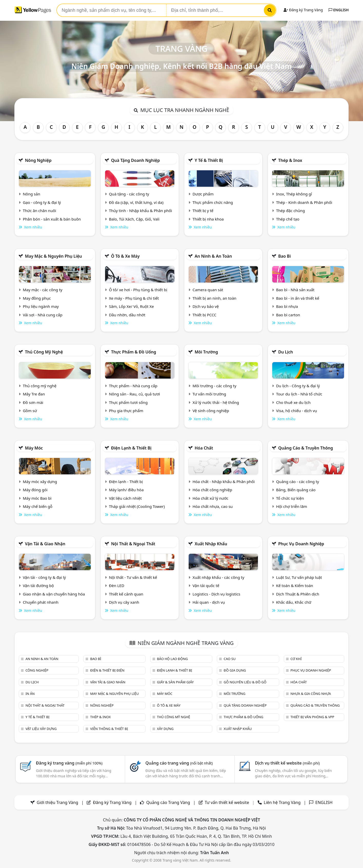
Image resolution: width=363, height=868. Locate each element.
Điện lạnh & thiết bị (131, 448)
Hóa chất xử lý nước (210, 498)
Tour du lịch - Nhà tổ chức (299, 394)
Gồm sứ (30, 411)
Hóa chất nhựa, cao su (213, 506)
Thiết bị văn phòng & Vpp (312, 717)
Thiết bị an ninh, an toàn (214, 298)
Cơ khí (296, 659)
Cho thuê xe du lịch (293, 402)
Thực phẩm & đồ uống (134, 352)
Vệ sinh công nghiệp (211, 411)
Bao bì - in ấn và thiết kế (298, 298)
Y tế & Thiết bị (209, 160)
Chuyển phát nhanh (41, 602)
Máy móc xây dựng (40, 482)
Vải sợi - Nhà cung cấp (43, 315)
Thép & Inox (290, 160)
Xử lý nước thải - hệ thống (216, 402)
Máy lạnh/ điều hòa (126, 490)
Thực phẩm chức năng (213, 202)
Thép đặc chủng (290, 211)
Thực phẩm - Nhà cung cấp (133, 386)
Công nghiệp (37, 670)
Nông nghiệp (38, 160)
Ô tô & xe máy (125, 256)
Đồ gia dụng (235, 670)
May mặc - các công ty (43, 290)
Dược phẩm (203, 194)
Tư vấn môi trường (209, 394)
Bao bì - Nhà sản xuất (295, 290)
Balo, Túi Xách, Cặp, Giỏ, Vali (134, 219)
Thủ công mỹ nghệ (44, 352)
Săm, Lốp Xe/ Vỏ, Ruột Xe (131, 306)
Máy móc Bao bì (37, 498)
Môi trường (206, 352)
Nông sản (32, 194)
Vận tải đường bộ (38, 585)
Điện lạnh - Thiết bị (126, 482)
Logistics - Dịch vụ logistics (216, 594)
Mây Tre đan (34, 394)
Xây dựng (165, 729)
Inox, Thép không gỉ (294, 194)
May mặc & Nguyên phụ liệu (53, 256)
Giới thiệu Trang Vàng (57, 802)
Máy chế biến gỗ (38, 506)
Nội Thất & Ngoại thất (133, 544)
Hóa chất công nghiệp (212, 490)
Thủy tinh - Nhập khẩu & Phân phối (140, 211)
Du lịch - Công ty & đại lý (298, 386)
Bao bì (284, 256)
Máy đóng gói (35, 490)
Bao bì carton (288, 315)
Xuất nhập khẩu (211, 544)
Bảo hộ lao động (172, 659)
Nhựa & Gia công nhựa (311, 694)
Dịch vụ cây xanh (124, 602)
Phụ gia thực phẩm (126, 411)
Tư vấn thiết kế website (228, 802)
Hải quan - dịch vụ (209, 602)
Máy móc (34, 448)
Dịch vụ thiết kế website (287, 763)
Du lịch (286, 352)
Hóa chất (204, 448)
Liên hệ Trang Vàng (282, 802)
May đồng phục (37, 298)
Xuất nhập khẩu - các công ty (218, 577)
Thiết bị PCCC (204, 315)
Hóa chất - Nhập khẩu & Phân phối (224, 482)
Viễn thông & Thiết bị (109, 729)
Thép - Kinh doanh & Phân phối (304, 202)
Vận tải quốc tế (206, 585)
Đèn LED (117, 585)
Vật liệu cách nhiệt (125, 498)
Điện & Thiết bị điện (107, 670)
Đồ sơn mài (33, 402)
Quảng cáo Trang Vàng (168, 802)
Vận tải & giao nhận (45, 544)
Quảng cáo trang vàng (179, 763)
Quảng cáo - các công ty (298, 482)
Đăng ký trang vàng (69, 763)
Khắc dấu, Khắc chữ (294, 602)
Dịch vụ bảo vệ (206, 306)
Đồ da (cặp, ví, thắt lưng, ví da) (136, 202)
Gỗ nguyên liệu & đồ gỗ (245, 682)
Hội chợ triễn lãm (292, 506)
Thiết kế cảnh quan (126, 594)
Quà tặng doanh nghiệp (135, 160)
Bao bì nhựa (287, 306)
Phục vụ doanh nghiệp (301, 544)
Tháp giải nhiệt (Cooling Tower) (137, 506)
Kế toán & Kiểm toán (295, 585)
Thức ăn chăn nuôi (39, 211)
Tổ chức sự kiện (290, 498)
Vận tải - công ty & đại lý (44, 577)
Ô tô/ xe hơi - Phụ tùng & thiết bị (138, 290)
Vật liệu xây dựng (41, 729)
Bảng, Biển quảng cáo (296, 490)
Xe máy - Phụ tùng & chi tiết (134, 298)
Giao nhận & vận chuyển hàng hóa (54, 594)
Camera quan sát (208, 290)
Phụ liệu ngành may (41, 306)
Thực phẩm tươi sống (128, 402)
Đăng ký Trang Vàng (303, 10)
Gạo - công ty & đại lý (42, 202)
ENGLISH (339, 10)
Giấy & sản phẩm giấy (175, 682)
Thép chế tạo (288, 219)
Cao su (230, 659)
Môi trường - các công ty (214, 386)
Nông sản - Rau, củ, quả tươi (134, 394)
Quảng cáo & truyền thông (306, 448)
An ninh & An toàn (213, 256)
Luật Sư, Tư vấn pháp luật (299, 577)
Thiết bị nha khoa (208, 219)
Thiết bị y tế (203, 211)
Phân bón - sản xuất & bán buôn (52, 219)
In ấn (30, 694)
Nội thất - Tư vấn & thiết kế (133, 577)
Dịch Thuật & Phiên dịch (298, 594)
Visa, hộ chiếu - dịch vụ (297, 411)
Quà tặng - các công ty (129, 194)
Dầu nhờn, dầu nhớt (127, 315)
